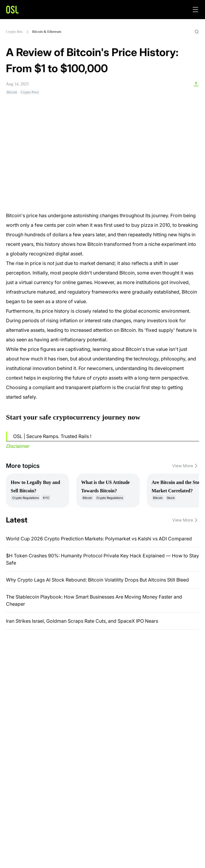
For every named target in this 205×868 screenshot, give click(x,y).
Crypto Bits (14, 32)
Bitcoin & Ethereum (47, 32)
